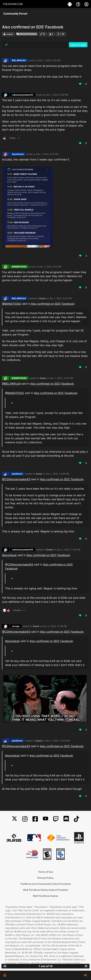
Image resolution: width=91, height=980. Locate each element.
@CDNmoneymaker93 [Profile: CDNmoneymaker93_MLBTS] (16, 479)
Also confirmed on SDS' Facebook (52, 304)
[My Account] (86, 4)
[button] (5, 975)
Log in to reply (78, 45)
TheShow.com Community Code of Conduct (45, 884)
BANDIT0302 (19, 267)
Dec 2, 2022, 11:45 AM (69, 550)
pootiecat (17, 474)
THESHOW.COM (13, 4)
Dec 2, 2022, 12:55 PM (58, 741)
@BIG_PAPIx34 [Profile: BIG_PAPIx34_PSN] (11, 384)
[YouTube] (45, 819)
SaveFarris (18, 154)
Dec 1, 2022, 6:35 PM (57, 95)
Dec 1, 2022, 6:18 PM (50, 60)
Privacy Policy (45, 878)
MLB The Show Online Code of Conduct (46, 890)
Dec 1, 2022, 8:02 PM (50, 267)
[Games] (70, 4)
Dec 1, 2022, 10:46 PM (58, 474)
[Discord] (66, 819)
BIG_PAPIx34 (19, 60)
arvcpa (16, 626)
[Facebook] (35, 819)
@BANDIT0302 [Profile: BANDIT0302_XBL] (11, 304)
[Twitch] (56, 819)
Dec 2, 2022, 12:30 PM (55, 626)
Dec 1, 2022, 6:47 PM (47, 154)
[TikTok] (76, 819)
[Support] (78, 4)
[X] (14, 819)
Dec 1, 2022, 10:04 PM (62, 378)
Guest (42, 298)
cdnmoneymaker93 (23, 95)
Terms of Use (46, 872)
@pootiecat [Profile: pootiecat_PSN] (9, 555)
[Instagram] (25, 819)
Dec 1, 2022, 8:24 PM (61, 298)
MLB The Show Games (45, 896)
